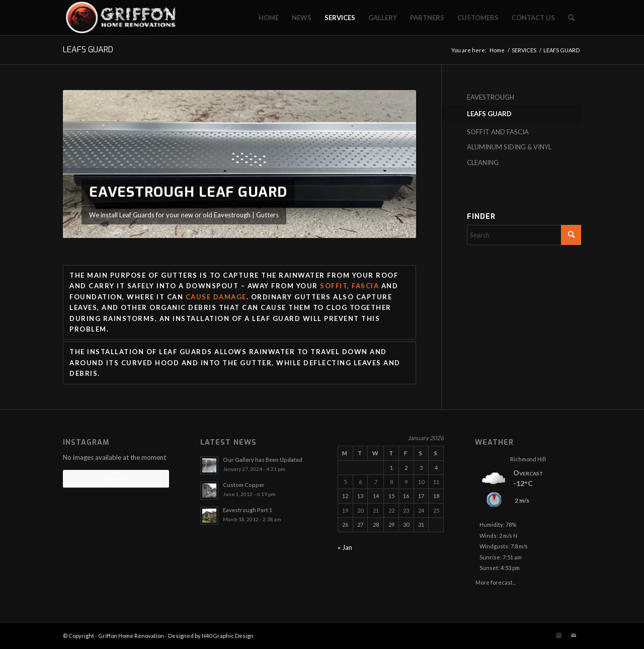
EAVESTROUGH (491, 97)
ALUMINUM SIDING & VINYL (509, 147)
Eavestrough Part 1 (248, 510)
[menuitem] (269, 18)
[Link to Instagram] (558, 635)
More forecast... (496, 581)
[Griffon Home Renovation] (123, 18)
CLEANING (483, 163)
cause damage (216, 297)
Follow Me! (116, 478)
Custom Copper (244, 485)
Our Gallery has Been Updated (263, 460)
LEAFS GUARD (88, 50)
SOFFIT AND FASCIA (498, 132)
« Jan (345, 547)
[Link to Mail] (574, 635)
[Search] (571, 18)
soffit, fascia (349, 286)
